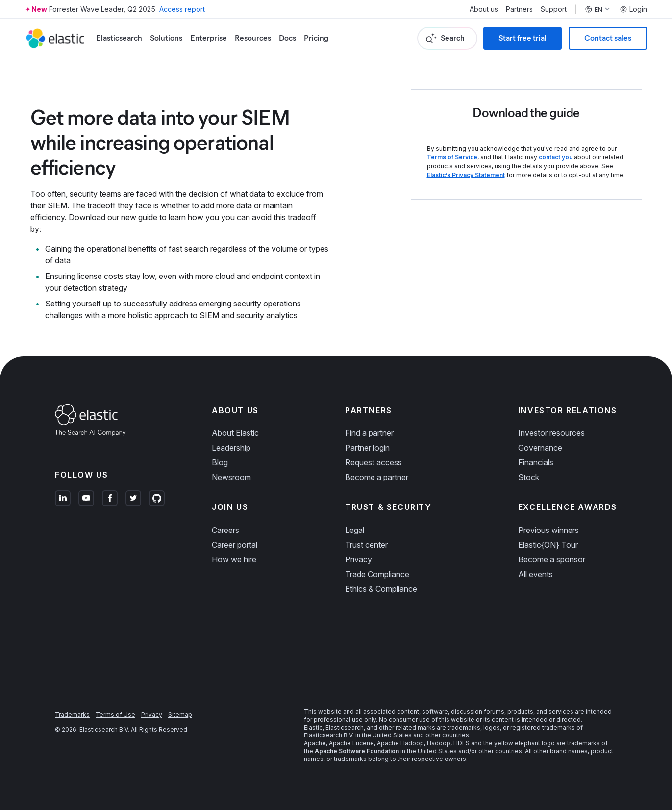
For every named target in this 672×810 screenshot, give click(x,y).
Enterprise (209, 38)
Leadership (231, 448)
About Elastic (235, 433)
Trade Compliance (377, 574)
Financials (536, 462)
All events (535, 574)
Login (633, 9)
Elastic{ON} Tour (548, 545)
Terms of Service (452, 157)
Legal (355, 530)
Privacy (359, 559)
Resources (253, 38)
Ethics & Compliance (381, 589)
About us (484, 9)
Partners (519, 9)
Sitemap (180, 715)
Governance (540, 448)
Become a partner (377, 477)
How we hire (234, 559)
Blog (220, 462)
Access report (182, 9)
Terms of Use (115, 715)
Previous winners (548, 530)
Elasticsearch (119, 38)
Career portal (235, 545)
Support (554, 9)
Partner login (367, 448)
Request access (373, 462)
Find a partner (369, 433)
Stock (529, 477)
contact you (556, 157)
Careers (225, 530)
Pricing (316, 38)
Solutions (166, 38)
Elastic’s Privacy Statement (466, 175)
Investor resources (551, 433)
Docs (287, 38)
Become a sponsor (552, 559)
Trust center (366, 545)
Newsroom (231, 477)
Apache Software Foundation (357, 751)
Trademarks (72, 715)
